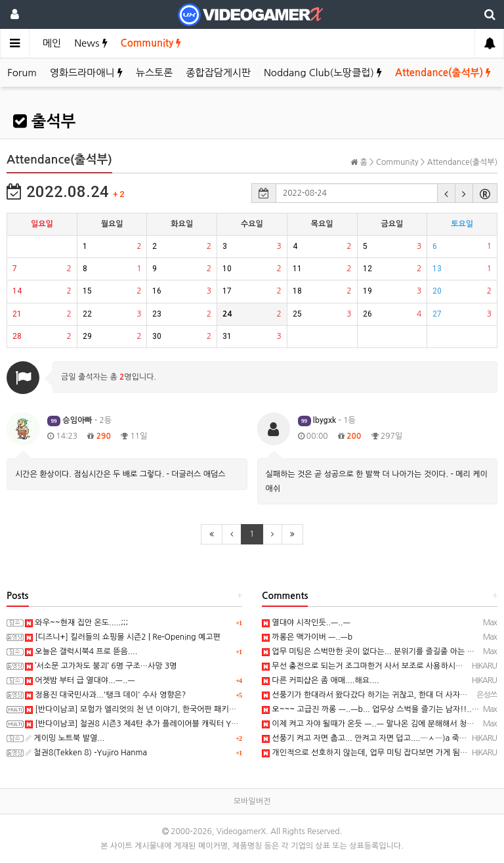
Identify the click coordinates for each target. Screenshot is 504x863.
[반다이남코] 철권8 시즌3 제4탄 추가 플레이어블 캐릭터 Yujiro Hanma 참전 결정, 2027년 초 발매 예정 (205, 724)
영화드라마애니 (86, 73)
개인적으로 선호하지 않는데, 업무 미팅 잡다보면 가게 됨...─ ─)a (377, 753)
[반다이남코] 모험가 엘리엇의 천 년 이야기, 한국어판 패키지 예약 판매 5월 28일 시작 (173, 709)
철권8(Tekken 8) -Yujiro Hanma (86, 753)
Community (151, 43)
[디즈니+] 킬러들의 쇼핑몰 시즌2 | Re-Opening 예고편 (123, 637)
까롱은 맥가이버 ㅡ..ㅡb (307, 637)
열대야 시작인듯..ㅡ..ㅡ (306, 623)
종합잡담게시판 (218, 73)
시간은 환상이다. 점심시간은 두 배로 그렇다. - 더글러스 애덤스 (120, 474)
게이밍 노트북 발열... (65, 738)
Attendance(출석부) (443, 73)
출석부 (44, 122)
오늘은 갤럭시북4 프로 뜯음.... (81, 652)
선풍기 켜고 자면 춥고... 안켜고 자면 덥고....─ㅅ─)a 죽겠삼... (371, 738)
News (91, 43)
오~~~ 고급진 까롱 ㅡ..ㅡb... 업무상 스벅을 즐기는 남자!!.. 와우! (377, 709)
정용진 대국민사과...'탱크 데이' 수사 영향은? (105, 695)
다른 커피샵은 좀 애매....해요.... (321, 680)
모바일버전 (252, 801)
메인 (52, 43)
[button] (446, 193)
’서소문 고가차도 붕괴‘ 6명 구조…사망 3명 (101, 666)
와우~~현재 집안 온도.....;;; (76, 623)
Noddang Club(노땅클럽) (323, 73)
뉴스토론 (154, 73)
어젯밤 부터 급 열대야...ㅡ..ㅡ (80, 680)
